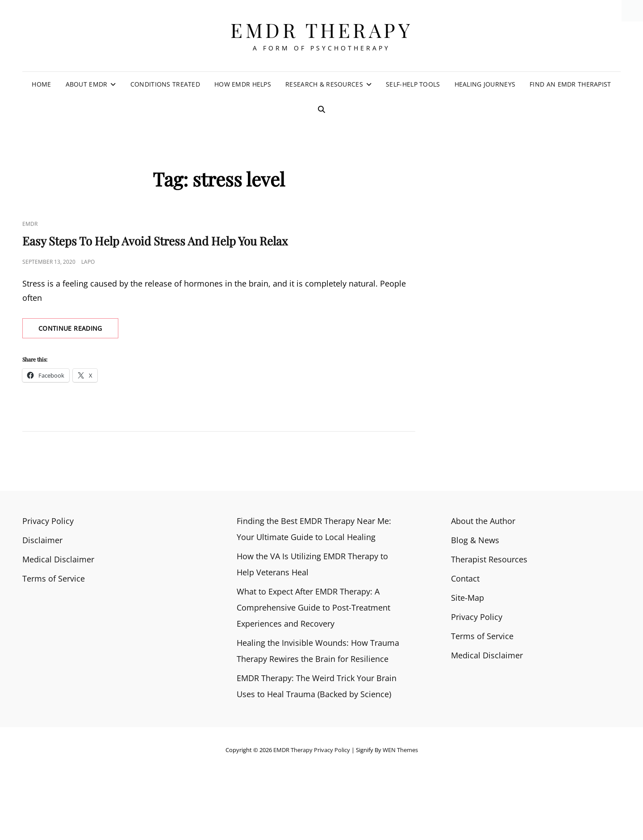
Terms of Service (54, 578)
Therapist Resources (489, 559)
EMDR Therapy (321, 30)
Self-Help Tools (413, 84)
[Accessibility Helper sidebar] (632, 11)
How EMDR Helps (243, 84)
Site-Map (468, 598)
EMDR (30, 224)
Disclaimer (42, 540)
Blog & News (475, 540)
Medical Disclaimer (58, 559)
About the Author (483, 521)
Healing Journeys (485, 84)
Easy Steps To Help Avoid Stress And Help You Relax (155, 241)
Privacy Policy (48, 521)
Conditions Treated (165, 84)
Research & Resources (324, 84)
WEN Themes (400, 750)
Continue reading (78, 331)
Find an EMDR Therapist (570, 84)
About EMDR (87, 84)
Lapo (88, 262)
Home (41, 84)
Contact (465, 578)
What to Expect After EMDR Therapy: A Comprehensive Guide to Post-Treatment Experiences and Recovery (313, 607)
